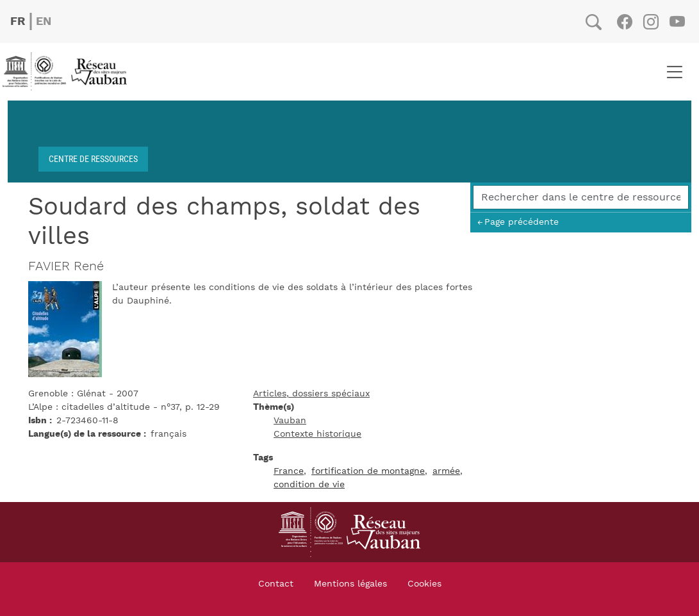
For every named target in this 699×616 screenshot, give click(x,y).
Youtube (677, 22)
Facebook (624, 22)
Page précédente (522, 222)
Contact (276, 584)
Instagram (651, 22)
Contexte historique (317, 434)
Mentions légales (350, 584)
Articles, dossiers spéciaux (311, 394)
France (289, 471)
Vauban (290, 421)
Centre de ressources (93, 158)
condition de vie (309, 485)
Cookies (424, 584)
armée (446, 471)
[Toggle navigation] (674, 72)
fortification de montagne (368, 471)
